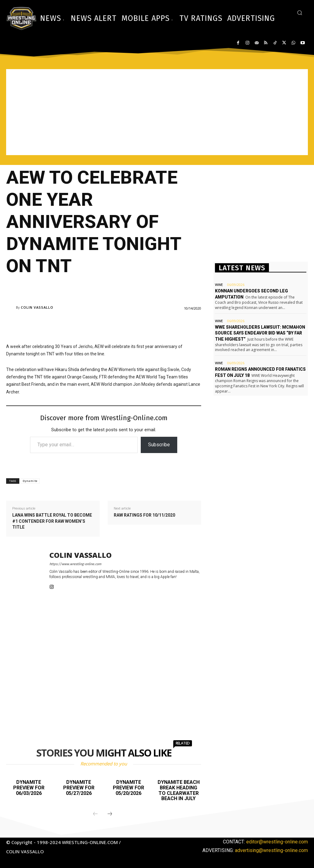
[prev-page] (95, 814)
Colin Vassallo (37, 307)
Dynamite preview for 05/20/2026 (128, 788)
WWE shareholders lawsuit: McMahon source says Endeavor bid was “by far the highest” (260, 333)
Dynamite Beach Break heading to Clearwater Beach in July (179, 790)
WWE (219, 285)
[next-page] (110, 814)
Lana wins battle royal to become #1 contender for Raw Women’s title (52, 521)
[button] (300, 13)
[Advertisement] (157, 112)
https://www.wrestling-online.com (75, 564)
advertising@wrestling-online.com (271, 850)
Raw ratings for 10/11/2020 (144, 515)
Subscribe (159, 445)
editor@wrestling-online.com (277, 842)
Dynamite (30, 481)
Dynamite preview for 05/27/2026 (79, 788)
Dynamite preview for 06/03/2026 (29, 788)
